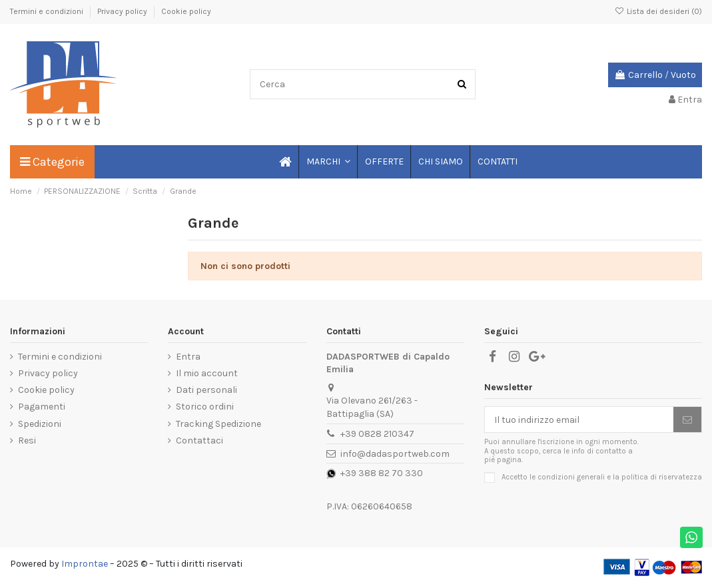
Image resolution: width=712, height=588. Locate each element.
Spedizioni (40, 424)
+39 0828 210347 (377, 434)
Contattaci (199, 441)
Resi (27, 441)
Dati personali (206, 390)
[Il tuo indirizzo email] (579, 420)
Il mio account (207, 373)
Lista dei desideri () (658, 11)
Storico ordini (205, 407)
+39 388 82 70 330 (382, 473)
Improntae (85, 564)
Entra (188, 357)
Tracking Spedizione (218, 424)
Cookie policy (186, 11)
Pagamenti (42, 407)
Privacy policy (123, 11)
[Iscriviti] (687, 420)
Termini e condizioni (48, 11)
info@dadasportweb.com (395, 454)
